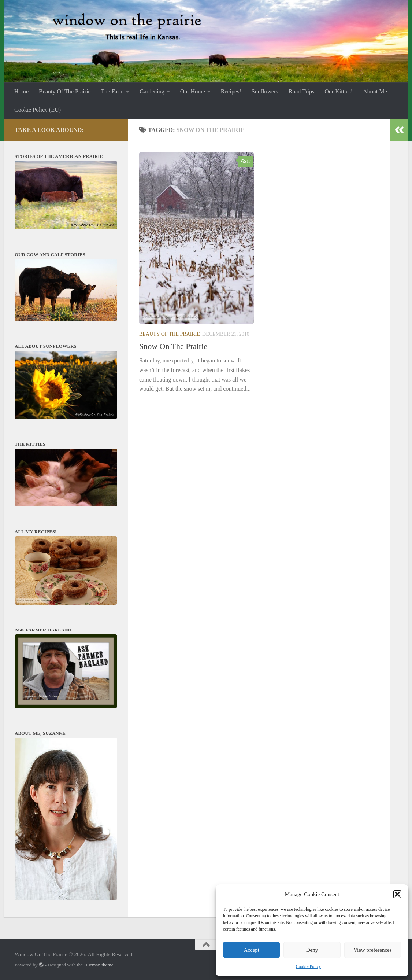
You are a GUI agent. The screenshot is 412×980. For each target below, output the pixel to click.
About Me (375, 91)
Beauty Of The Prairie (65, 91)
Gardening (152, 91)
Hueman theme (99, 965)
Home (21, 91)
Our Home (193, 91)
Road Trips (302, 91)
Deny (312, 950)
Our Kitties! (339, 91)
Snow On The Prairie (173, 346)
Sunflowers (265, 91)
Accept (251, 950)
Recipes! (231, 91)
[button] (397, 894)
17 (246, 161)
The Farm (113, 91)
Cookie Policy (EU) (38, 110)
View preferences (372, 950)
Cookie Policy (308, 966)
